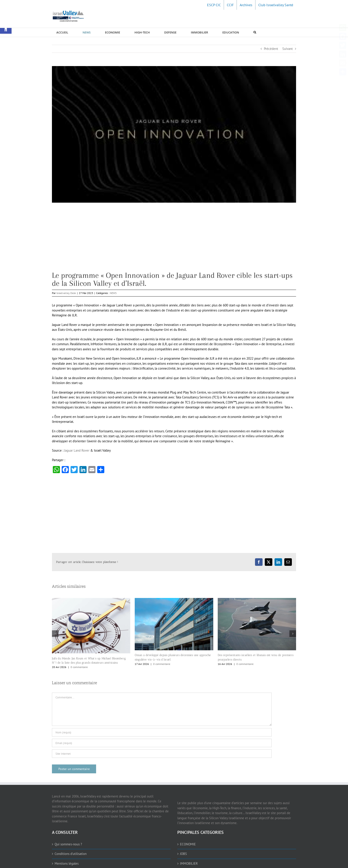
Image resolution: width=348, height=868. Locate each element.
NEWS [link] (113, 293)
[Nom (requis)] (162, 732)
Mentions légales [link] (67, 863)
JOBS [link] (183, 854)
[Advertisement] (174, 240)
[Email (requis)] (162, 743)
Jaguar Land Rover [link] (77, 450)
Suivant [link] (288, 49)
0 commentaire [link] (79, 667)
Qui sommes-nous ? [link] (68, 844)
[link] (214, 5)
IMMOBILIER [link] (189, 863)
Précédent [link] (271, 49)
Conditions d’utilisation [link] (71, 854)
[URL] (162, 754)
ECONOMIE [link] (188, 844)
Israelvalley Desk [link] (66, 293)
